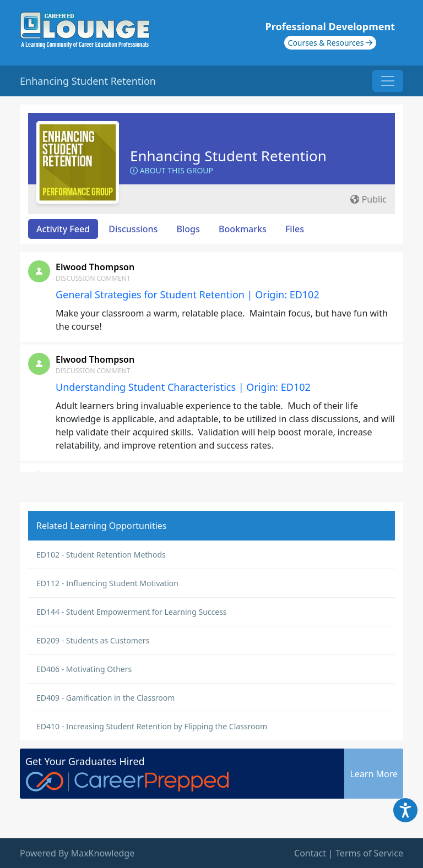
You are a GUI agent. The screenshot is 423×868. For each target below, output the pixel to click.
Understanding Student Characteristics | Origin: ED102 (183, 387)
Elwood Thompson (95, 267)
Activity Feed (63, 229)
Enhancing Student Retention (228, 156)
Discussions (133, 229)
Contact (310, 853)
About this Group (172, 170)
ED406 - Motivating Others (84, 669)
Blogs (188, 229)
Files (295, 229)
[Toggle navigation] (388, 81)
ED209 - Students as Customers (93, 640)
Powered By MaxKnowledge (77, 853)
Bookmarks (243, 229)
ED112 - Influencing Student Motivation (107, 583)
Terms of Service (369, 853)
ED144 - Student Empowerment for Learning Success (132, 612)
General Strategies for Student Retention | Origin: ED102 (188, 294)
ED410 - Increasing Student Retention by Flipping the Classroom (152, 726)
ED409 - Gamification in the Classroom (105, 698)
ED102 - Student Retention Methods (101, 555)
